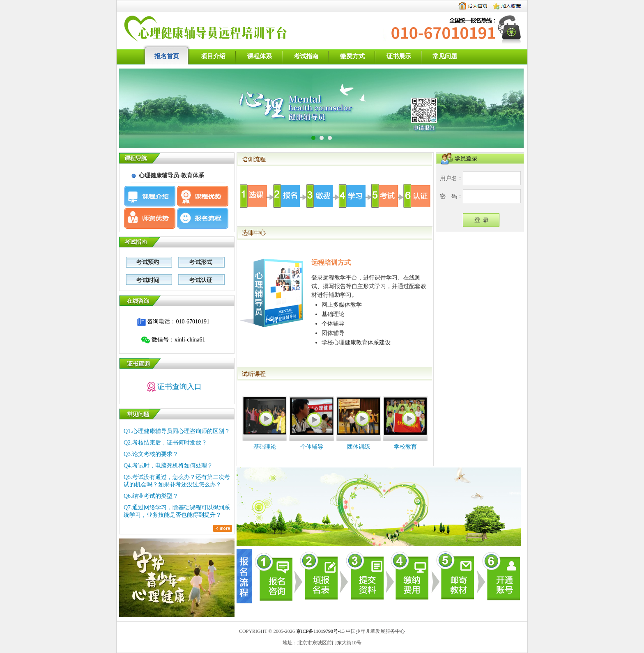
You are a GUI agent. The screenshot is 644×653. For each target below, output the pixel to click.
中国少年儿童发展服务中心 (375, 631)
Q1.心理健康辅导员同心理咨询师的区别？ (177, 431)
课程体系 (260, 56)
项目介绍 (213, 56)
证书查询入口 (174, 387)
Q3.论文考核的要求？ (151, 454)
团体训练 (359, 447)
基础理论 (265, 447)
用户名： (451, 178)
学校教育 (405, 447)
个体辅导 (312, 447)
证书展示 (399, 56)
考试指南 (306, 56)
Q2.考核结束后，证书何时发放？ (165, 443)
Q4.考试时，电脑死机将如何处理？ (168, 466)
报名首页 (167, 56)
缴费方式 (352, 56)
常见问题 (445, 56)
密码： (451, 196)
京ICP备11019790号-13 (320, 631)
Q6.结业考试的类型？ (151, 496)
